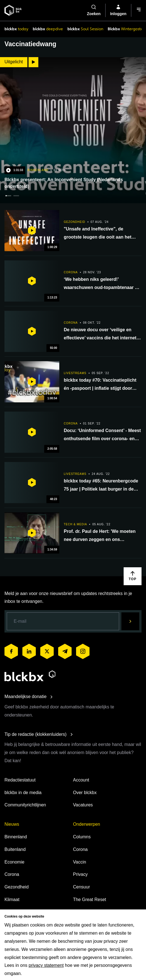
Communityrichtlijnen (25, 805)
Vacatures (83, 805)
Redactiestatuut (20, 780)
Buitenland (15, 849)
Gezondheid (17, 887)
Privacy (80, 874)
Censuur (81, 887)
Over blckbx (85, 793)
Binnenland (16, 837)
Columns (82, 837)
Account (81, 780)
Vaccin (80, 862)
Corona (12, 874)
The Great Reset (90, 900)
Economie (14, 862)
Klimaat (12, 900)
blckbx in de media (23, 793)
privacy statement (46, 965)
